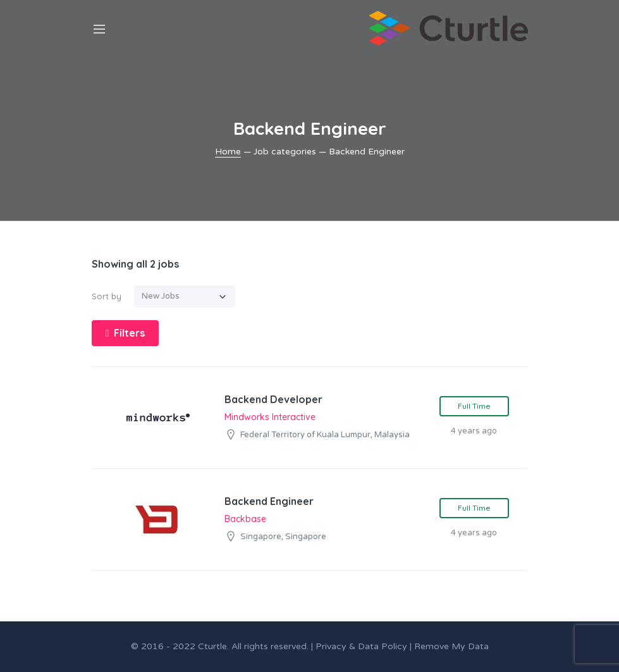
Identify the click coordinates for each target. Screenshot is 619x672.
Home (228, 152)
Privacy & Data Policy (361, 646)
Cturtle (212, 646)
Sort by (107, 296)
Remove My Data (451, 646)
